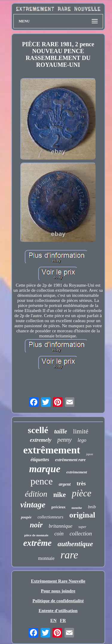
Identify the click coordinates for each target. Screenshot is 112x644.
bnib (92, 507)
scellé (38, 430)
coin (59, 534)
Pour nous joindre (58, 591)
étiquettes (40, 460)
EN (53, 620)
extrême (37, 543)
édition (36, 494)
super (82, 527)
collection (81, 533)
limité (81, 431)
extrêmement (52, 450)
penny (65, 440)
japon (89, 454)
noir (36, 525)
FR (63, 620)
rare (69, 555)
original (82, 515)
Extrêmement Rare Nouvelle (58, 581)
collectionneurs (50, 517)
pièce (81, 493)
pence (42, 481)
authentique (75, 544)
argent (65, 484)
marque (45, 469)
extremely (41, 440)
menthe (77, 508)
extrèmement (77, 472)
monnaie (46, 558)
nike (59, 495)
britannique (60, 526)
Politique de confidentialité (58, 601)
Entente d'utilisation (58, 611)
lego (82, 440)
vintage (33, 505)
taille (60, 431)
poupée (26, 517)
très (81, 483)
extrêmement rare (70, 460)
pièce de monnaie (36, 535)
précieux (59, 507)
